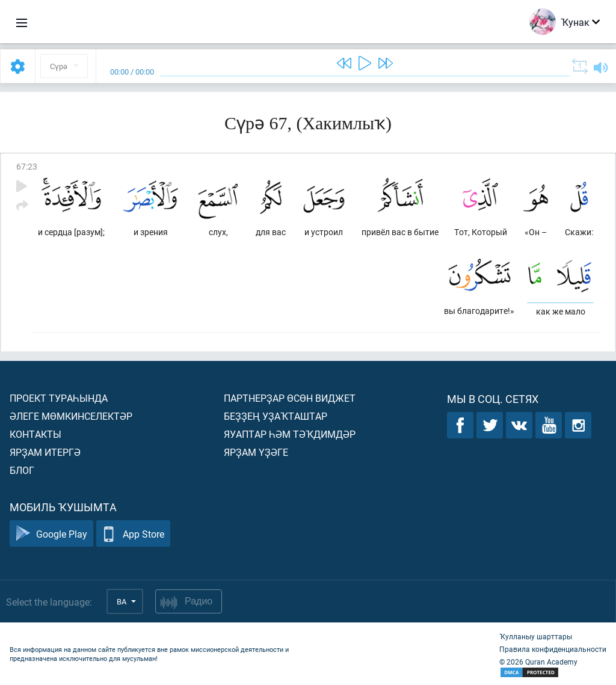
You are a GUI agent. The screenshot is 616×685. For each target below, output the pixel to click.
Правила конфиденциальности (553, 649)
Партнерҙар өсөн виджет (290, 398)
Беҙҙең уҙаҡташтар (276, 416)
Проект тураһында (59, 398)
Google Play (51, 534)
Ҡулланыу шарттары (536, 636)
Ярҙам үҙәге (256, 452)
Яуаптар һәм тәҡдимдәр (290, 434)
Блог (22, 470)
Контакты (35, 434)
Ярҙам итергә (45, 452)
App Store (133, 534)
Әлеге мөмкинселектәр (71, 416)
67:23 (27, 166)
